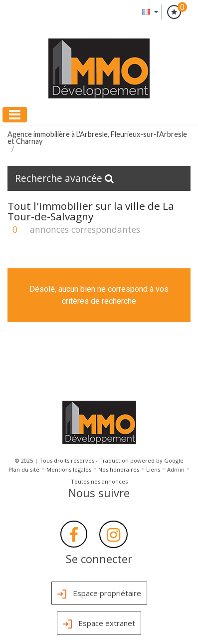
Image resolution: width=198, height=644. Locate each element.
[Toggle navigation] (15, 115)
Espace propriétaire (99, 594)
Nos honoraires (119, 469)
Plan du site (24, 469)
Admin (176, 469)
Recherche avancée (64, 178)
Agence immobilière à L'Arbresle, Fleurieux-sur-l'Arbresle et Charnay (97, 138)
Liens (153, 469)
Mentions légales (69, 469)
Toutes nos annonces (99, 481)
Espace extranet (99, 624)
